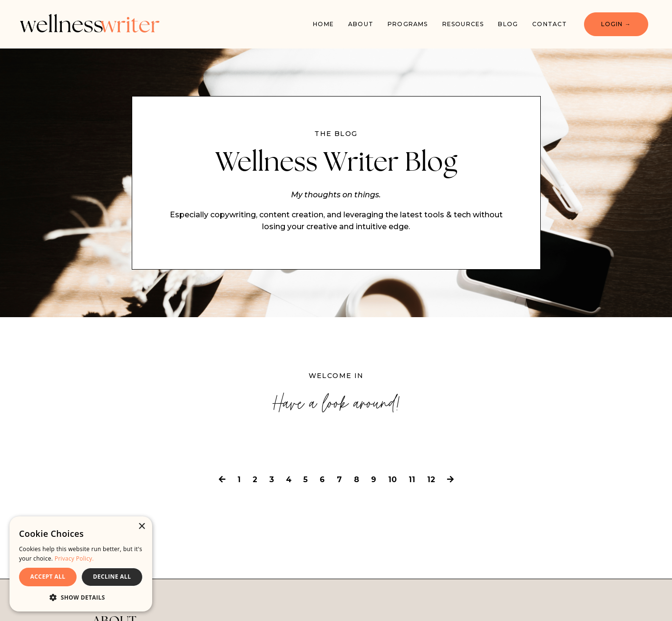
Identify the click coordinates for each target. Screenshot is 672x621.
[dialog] (81, 564)
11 (412, 480)
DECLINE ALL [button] (112, 577)
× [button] (141, 527)
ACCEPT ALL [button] (48, 577)
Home (323, 24)
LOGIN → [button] (616, 24)
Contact (550, 24)
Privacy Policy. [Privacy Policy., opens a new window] (74, 558)
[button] (81, 597)
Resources (463, 24)
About (361, 24)
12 (431, 480)
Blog (508, 24)
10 (392, 480)
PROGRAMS (408, 24)
